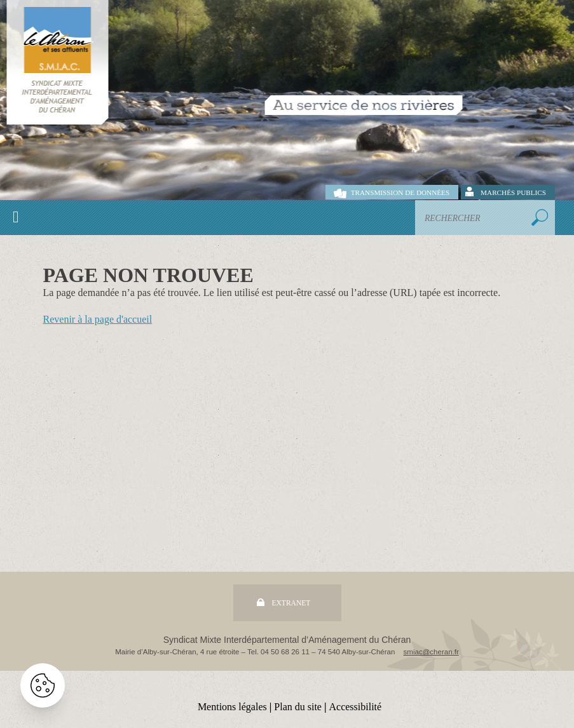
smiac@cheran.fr (431, 652)
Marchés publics (513, 192)
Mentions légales (232, 707)
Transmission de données (400, 192)
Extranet (291, 603)
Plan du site (298, 707)
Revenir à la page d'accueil (98, 319)
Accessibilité (355, 707)
